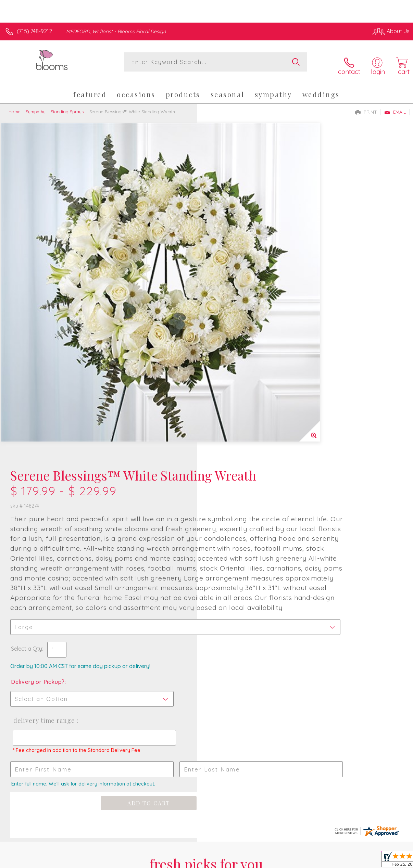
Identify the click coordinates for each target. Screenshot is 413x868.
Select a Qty (223, 378)
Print (366, 106)
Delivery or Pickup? (235, 411)
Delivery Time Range (240, 450)
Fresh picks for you (207, 611)
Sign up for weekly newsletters (206, 650)
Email (395, 106)
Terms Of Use (253, 851)
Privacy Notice (293, 851)
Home (15, 105)
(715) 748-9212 (34, 31)
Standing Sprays (67, 105)
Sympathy (36, 105)
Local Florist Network (342, 851)
